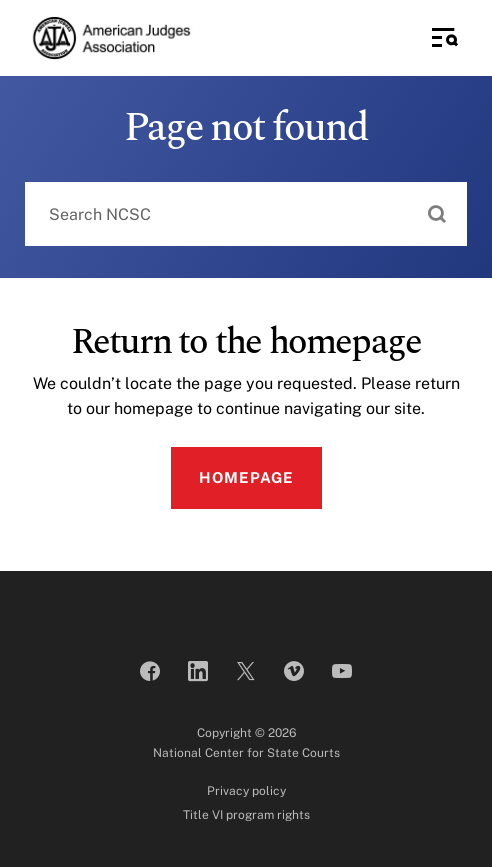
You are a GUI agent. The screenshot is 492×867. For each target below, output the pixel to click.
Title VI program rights (246, 815)
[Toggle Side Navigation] (445, 38)
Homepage (246, 477)
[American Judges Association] (110, 38)
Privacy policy (246, 791)
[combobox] (246, 214)
